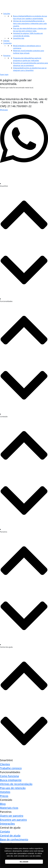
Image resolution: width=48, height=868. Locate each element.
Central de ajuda (10, 835)
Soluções (7, 14)
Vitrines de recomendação (16, 784)
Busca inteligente (11, 780)
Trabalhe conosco (11, 768)
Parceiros (7, 56)
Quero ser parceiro (12, 816)
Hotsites (5, 792)
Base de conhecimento (14, 839)
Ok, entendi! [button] (24, 862)
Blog (3, 804)
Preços (4, 796)
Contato (5, 831)
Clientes (6, 41)
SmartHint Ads (19, 38)
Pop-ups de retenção (13, 788)
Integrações (7, 824)
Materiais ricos (9, 808)
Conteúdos (7, 43)
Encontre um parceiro (13, 820)
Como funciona (9, 776)
